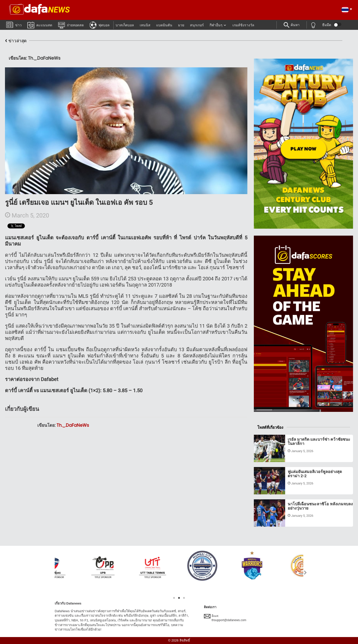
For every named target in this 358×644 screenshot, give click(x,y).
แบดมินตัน (164, 25)
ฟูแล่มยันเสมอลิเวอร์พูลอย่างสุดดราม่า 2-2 (315, 474)
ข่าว (14, 24)
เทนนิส (145, 25)
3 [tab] (184, 598)
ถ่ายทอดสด (71, 25)
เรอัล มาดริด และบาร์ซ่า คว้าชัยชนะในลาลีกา (319, 442)
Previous (53, 573)
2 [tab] (179, 598)
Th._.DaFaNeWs (73, 425)
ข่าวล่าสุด (16, 41)
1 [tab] (174, 598)
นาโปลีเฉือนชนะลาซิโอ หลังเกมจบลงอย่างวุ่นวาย (320, 506)
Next (305, 573)
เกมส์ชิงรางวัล (243, 25)
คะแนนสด (40, 25)
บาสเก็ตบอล (125, 25)
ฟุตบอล (100, 25)
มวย (181, 25)
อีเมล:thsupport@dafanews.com (225, 618)
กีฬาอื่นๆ (216, 25)
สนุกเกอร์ (197, 25)
